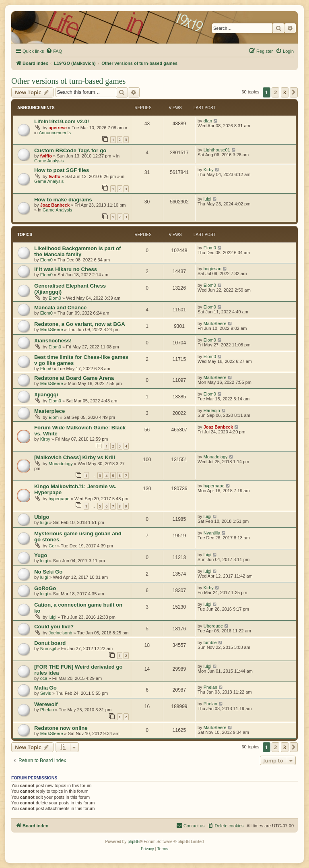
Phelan (210, 687)
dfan (208, 121)
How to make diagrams (63, 200)
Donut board (50, 643)
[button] (294, 92)
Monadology (61, 464)
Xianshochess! (53, 341)
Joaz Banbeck (55, 205)
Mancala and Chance (60, 308)
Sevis (46, 693)
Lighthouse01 (217, 150)
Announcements (55, 133)
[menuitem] (54, 51)
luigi (208, 199)
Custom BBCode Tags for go (70, 150)
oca (44, 678)
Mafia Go (45, 688)
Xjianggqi (46, 395)
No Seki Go (48, 572)
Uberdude (213, 626)
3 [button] (285, 92)
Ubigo (42, 517)
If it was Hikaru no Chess (66, 269)
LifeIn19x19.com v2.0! (62, 121)
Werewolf (46, 704)
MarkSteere (52, 329)
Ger (52, 546)
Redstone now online (61, 728)
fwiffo (46, 156)
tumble (210, 642)
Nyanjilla (212, 533)
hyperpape (59, 499)
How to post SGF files (62, 170)
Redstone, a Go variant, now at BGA (80, 324)
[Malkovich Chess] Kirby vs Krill (75, 457)
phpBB (134, 842)
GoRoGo (45, 588)
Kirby (209, 170)
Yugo (41, 555)
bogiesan (213, 269)
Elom (54, 417)
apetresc (58, 128)
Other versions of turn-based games (68, 81)
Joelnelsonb (61, 633)
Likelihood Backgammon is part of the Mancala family (77, 251)
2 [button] (275, 92)
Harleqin (212, 410)
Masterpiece (49, 411)
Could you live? (54, 627)
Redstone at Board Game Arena (74, 378)
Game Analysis (49, 161)
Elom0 (46, 260)
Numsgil (48, 648)
